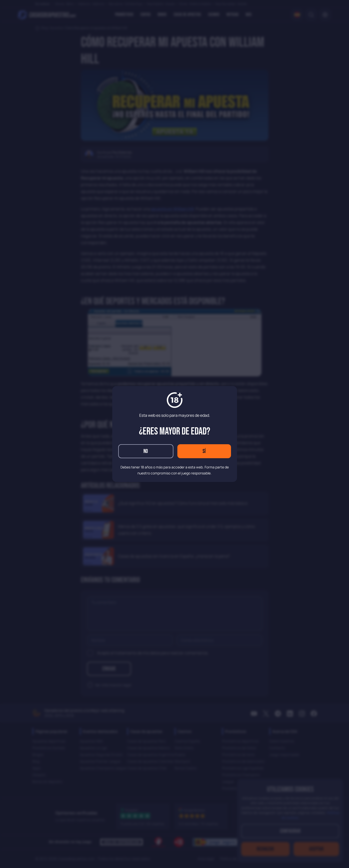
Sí (204, 451)
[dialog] (174, 434)
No (146, 451)
